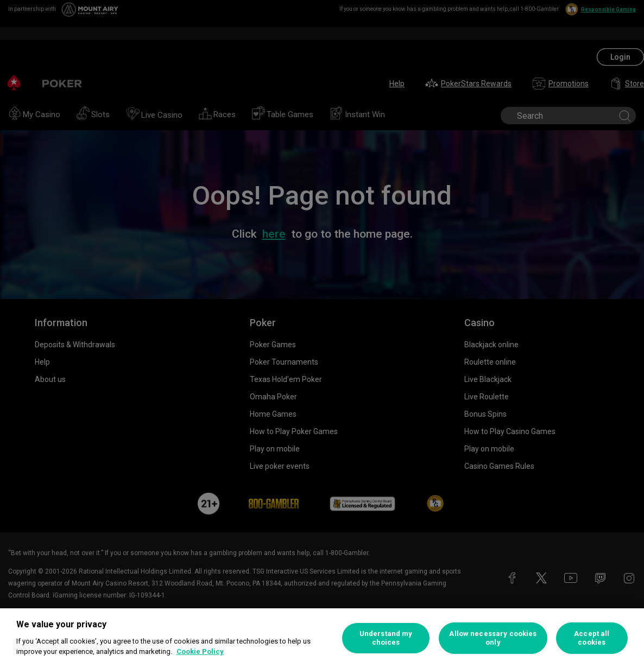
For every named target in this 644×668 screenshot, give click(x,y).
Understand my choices (386, 638)
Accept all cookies (592, 638)
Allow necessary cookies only (493, 638)
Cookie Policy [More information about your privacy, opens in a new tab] (200, 651)
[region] (322, 638)
